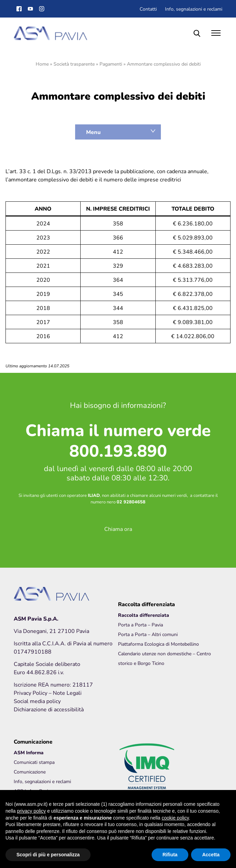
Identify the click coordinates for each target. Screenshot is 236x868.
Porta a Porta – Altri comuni (148, 634)
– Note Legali (65, 693)
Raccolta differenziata (144, 615)
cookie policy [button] (175, 818)
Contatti (148, 9)
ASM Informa (29, 752)
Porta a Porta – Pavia (140, 625)
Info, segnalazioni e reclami (194, 9)
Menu (93, 132)
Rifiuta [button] (170, 855)
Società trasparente (74, 64)
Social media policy (37, 701)
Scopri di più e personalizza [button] (48, 855)
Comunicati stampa (34, 762)
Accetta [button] (211, 855)
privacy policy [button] (31, 811)
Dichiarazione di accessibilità (49, 709)
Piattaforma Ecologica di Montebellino (158, 644)
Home (42, 64)
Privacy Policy (31, 693)
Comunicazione (30, 772)
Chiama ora (118, 529)
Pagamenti (111, 64)
